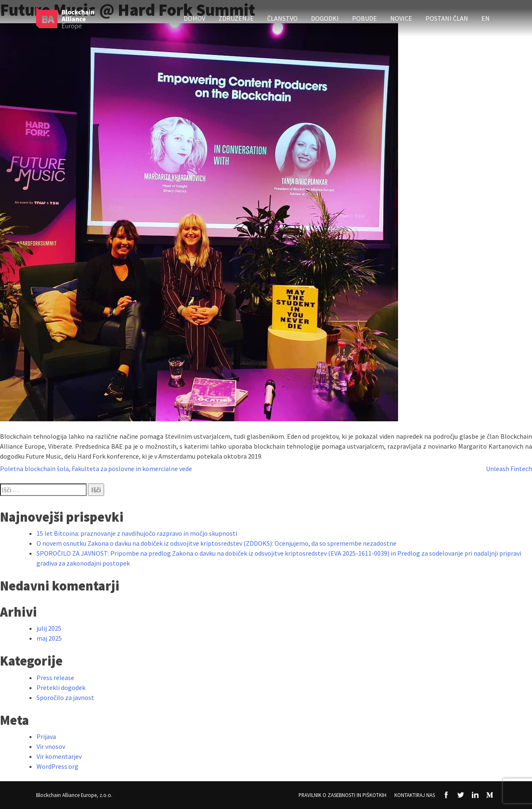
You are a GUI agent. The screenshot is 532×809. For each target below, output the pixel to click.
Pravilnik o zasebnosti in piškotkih (343, 795)
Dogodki (325, 18)
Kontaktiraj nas (415, 795)
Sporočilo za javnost (65, 697)
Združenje (236, 18)
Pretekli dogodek (61, 688)
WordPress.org (57, 766)
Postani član (447, 18)
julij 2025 (49, 628)
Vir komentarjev (59, 756)
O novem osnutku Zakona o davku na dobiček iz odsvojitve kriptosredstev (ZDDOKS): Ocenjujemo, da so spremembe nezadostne (216, 543)
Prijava (46, 736)
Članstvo (282, 18)
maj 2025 (49, 638)
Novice (401, 18)
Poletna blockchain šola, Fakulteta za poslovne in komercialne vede (96, 469)
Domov (194, 18)
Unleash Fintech (509, 469)
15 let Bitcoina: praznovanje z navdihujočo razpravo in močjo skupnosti (137, 533)
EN (486, 18)
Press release (55, 678)
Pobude (364, 18)
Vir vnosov (51, 746)
